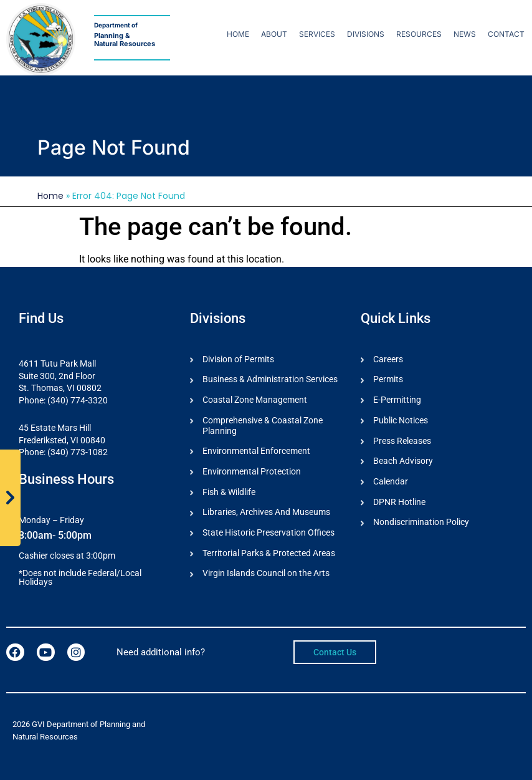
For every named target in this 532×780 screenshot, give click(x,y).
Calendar (391, 482)
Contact (506, 34)
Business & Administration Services (270, 380)
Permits (388, 380)
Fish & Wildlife (229, 492)
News (465, 34)
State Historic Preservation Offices (268, 533)
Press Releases (402, 441)
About (274, 34)
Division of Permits (238, 359)
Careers (388, 359)
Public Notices (401, 420)
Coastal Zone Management (255, 400)
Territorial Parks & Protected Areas (269, 554)
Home (238, 34)
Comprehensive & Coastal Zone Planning (263, 426)
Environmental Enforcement (256, 451)
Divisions (366, 34)
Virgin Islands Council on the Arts (266, 574)
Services (317, 34)
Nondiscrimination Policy (421, 522)
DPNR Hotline (399, 502)
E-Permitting (397, 400)
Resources (419, 34)
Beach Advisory (403, 461)
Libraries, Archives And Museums (266, 513)
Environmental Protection (252, 472)
